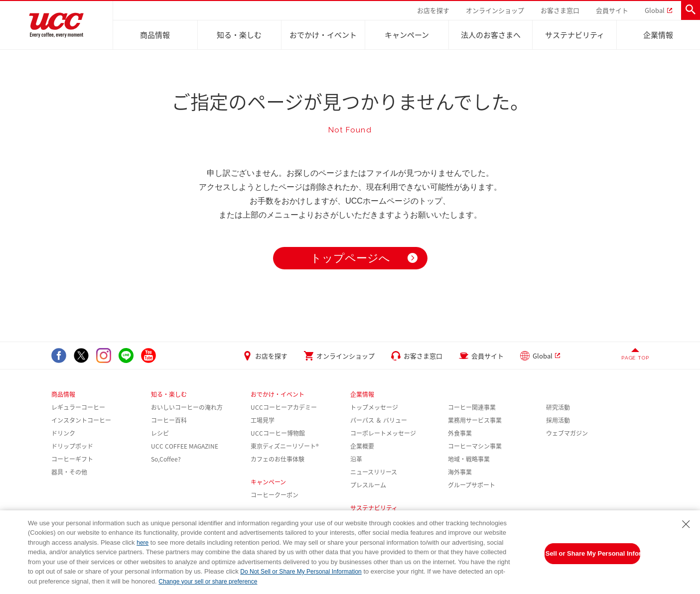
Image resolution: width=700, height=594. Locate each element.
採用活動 (558, 420)
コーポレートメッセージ (383, 433)
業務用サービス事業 (475, 420)
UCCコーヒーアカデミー (284, 407)
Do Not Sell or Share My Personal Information (592, 553)
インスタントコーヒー (81, 420)
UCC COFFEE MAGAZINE (185, 446)
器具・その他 (69, 472)
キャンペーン (407, 35)
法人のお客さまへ (491, 35)
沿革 (356, 459)
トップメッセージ (374, 407)
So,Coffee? (166, 459)
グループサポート (472, 485)
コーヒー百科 (169, 420)
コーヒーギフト (72, 459)
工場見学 (263, 420)
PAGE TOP (635, 358)
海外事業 (460, 472)
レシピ (160, 433)
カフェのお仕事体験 (278, 459)
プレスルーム (368, 485)
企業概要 (362, 446)
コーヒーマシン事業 (475, 446)
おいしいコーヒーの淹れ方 (187, 407)
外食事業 (460, 433)
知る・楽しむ (239, 35)
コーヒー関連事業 (472, 407)
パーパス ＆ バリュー (379, 420)
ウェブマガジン (567, 433)
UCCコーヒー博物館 (278, 433)
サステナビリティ (575, 35)
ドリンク (63, 433)
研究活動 (558, 407)
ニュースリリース (374, 472)
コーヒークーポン (275, 495)
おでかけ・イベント (323, 35)
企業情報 (658, 35)
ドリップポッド (72, 446)
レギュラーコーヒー (78, 407)
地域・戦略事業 (469, 459)
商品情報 (155, 35)
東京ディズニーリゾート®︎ (285, 446)
